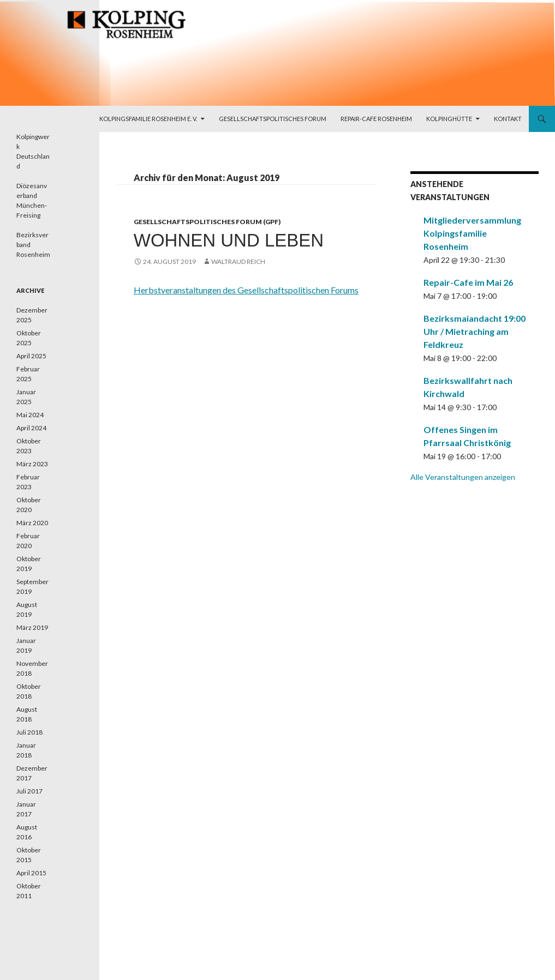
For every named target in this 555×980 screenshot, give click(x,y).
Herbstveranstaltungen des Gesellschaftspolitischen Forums (246, 290)
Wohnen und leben (229, 240)
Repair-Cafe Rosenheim (376, 119)
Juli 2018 (29, 732)
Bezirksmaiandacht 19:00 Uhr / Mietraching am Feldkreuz (475, 331)
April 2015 (31, 873)
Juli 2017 (29, 791)
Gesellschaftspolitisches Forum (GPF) (207, 222)
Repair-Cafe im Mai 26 (468, 282)
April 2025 (31, 356)
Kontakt (508, 119)
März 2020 (32, 523)
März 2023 (32, 464)
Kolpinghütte (449, 119)
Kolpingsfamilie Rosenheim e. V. (148, 119)
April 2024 (31, 428)
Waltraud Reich (238, 261)
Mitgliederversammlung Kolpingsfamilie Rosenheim (472, 233)
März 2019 (32, 627)
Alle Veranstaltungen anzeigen (463, 477)
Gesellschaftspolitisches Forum (273, 119)
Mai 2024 (30, 415)
